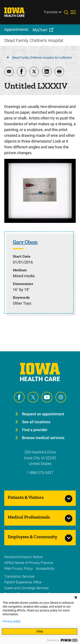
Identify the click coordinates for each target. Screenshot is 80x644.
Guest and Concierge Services (26, 588)
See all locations (36, 422)
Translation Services (19, 576)
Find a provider (35, 430)
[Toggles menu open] (73, 12)
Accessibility (45, 569)
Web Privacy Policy (19, 569)
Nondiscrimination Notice (23, 557)
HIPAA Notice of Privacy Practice (29, 563)
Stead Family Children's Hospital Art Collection (42, 58)
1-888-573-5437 (40, 473)
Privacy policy (12, 621)
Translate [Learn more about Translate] (51, 12)
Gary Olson (25, 242)
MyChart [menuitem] (40, 30)
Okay (40, 631)
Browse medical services (43, 438)
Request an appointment (43, 414)
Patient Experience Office (23, 582)
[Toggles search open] (67, 12)
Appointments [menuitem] (16, 29)
